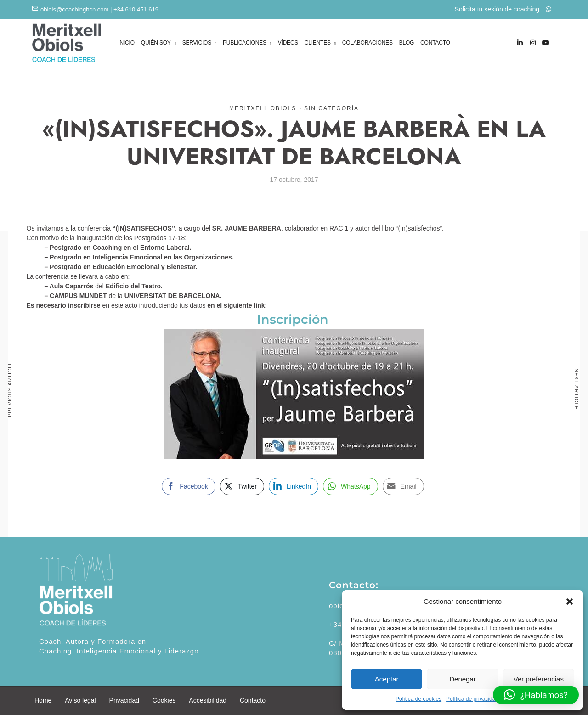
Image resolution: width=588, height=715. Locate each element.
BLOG (407, 43)
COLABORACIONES (367, 43)
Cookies (164, 700)
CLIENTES (318, 43)
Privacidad (124, 700)
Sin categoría (331, 108)
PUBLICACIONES (245, 43)
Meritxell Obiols (263, 108)
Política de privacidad (472, 699)
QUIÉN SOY (156, 43)
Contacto (253, 700)
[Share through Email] (403, 486)
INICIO (126, 43)
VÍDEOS (288, 43)
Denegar (463, 679)
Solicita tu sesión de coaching (503, 9)
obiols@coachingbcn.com (74, 9)
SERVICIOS (197, 43)
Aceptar (387, 679)
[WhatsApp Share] (351, 486)
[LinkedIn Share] (294, 486)
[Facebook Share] (188, 486)
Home (43, 700)
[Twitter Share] (242, 486)
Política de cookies (418, 699)
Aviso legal (80, 700)
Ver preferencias (539, 679)
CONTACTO (435, 43)
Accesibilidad (208, 700)
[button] (570, 602)
